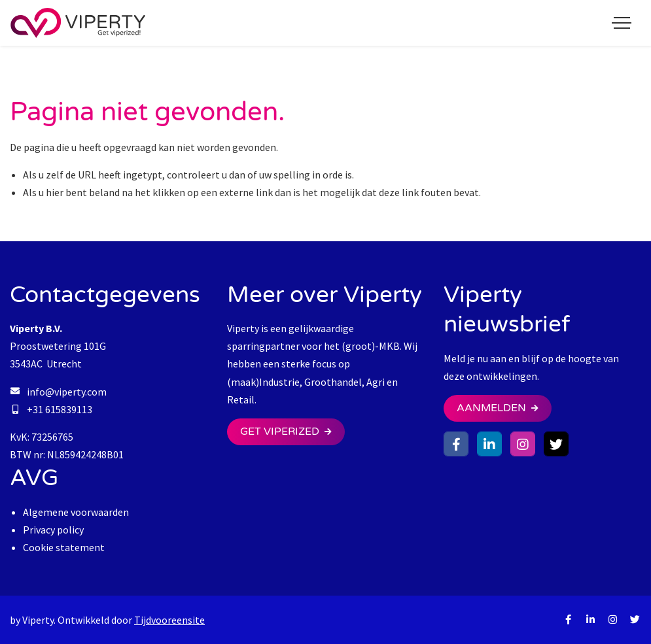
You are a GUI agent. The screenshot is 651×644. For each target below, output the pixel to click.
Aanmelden (491, 408)
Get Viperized (280, 432)
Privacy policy (53, 530)
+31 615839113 (60, 409)
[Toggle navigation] (622, 23)
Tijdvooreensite (169, 620)
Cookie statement (64, 547)
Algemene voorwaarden (76, 512)
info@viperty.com (67, 392)
